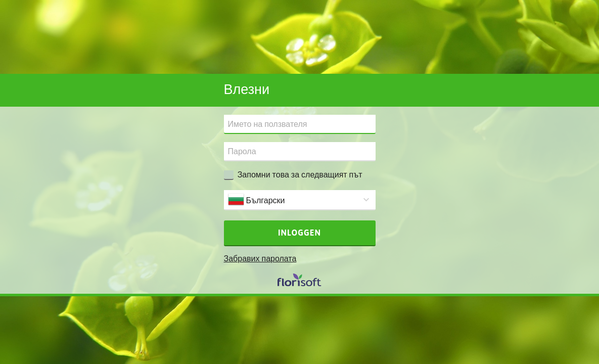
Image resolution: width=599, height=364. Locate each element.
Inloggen (299, 233)
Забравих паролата (260, 258)
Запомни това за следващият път (300, 174)
